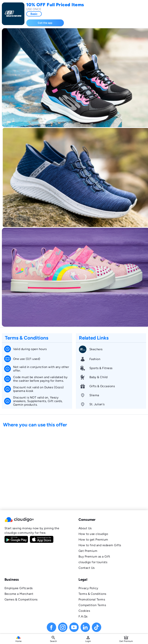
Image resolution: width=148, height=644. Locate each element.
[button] (37, 520)
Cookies (84, 611)
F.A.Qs (83, 616)
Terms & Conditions (92, 594)
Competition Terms (92, 605)
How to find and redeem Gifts (100, 545)
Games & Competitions (21, 599)
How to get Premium (93, 540)
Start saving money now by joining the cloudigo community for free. (32, 530)
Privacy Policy (88, 588)
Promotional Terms (92, 599)
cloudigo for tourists (93, 562)
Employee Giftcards (19, 588)
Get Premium (88, 551)
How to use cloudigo (93, 534)
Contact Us (87, 568)
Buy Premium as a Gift (94, 556)
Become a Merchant (19, 594)
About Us (85, 528)
